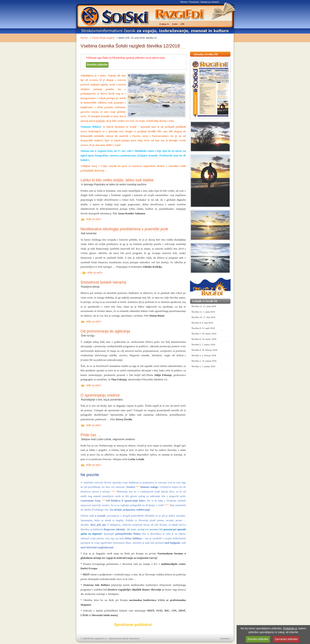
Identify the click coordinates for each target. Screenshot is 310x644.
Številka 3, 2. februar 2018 (204, 355)
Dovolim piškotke (97, 65)
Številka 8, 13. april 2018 (203, 328)
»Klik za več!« (94, 219)
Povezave (194, 2)
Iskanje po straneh (210, 2)
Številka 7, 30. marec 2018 (204, 334)
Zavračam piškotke (286, 639)
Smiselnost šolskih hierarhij (103, 282)
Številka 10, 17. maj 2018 (203, 317)
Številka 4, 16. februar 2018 (204, 350)
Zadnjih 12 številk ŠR (205, 301)
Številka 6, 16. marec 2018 (204, 339)
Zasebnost (225, 638)
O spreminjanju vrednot (100, 395)
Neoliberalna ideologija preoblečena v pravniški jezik (124, 229)
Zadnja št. (164, 24)
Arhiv (175, 24)
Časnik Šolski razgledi (103, 38)
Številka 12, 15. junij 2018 (204, 306)
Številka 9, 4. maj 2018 (202, 323)
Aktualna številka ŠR (206, 54)
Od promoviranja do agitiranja (105, 331)
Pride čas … (91, 435)
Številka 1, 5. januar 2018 (203, 366)
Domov (184, 2)
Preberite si (290, 628)
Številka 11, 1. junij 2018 (203, 312)
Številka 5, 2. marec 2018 (203, 344)
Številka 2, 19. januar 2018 (204, 361)
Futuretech (134, 638)
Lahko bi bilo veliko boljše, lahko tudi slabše (117, 180)
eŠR (182, 24)
